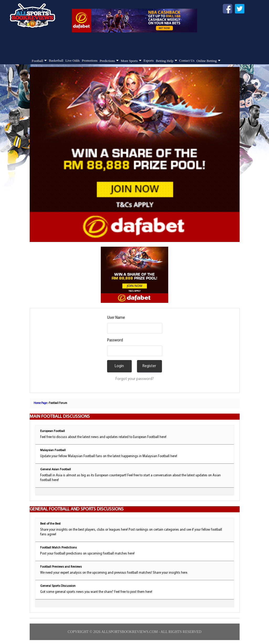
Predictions (107, 61)
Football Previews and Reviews (61, 567)
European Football (52, 431)
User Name (116, 318)
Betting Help (165, 61)
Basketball (56, 60)
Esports (149, 60)
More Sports (129, 61)
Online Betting (207, 61)
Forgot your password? (135, 379)
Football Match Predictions (58, 548)
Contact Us (187, 60)
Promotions (90, 60)
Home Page (40, 403)
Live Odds (73, 60)
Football (37, 61)
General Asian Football (56, 469)
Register (149, 366)
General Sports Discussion (58, 586)
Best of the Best (50, 524)
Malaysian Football (53, 450)
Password (115, 341)
